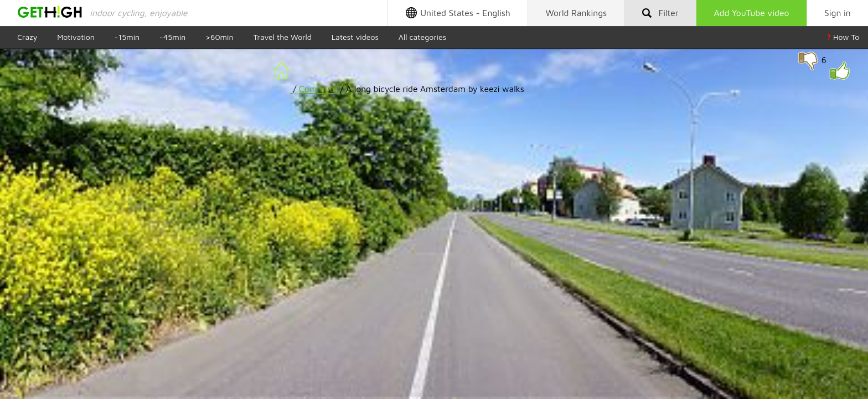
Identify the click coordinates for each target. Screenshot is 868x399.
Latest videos (355, 37)
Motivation (76, 37)
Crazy (27, 37)
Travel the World (282, 37)
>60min (219, 37)
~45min (172, 37)
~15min (127, 37)
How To (843, 37)
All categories (422, 37)
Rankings (577, 13)
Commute (319, 89)
